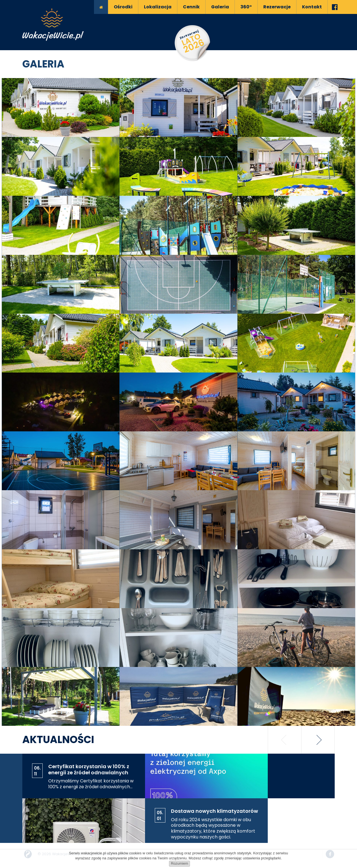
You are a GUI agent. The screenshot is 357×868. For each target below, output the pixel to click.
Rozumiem (179, 863)
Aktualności (58, 740)
